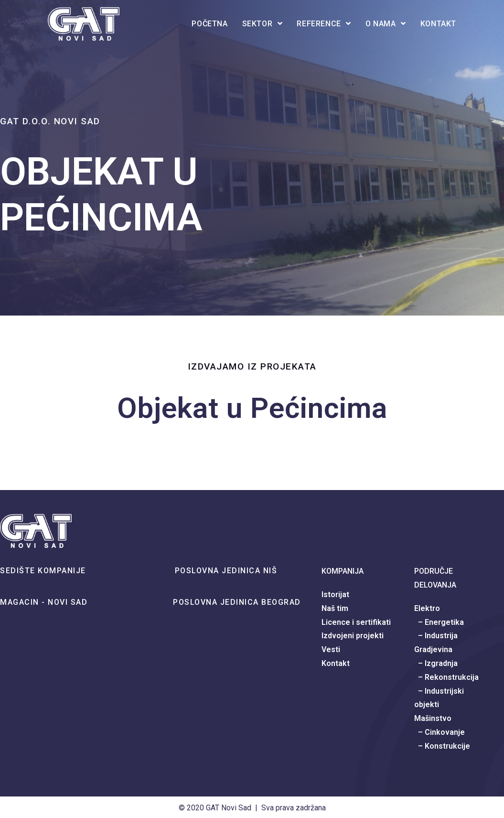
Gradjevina (433, 649)
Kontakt (336, 663)
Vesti (331, 649)
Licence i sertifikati (356, 622)
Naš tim (335, 608)
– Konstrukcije (442, 746)
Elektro (427, 608)
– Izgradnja (436, 663)
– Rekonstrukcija (446, 677)
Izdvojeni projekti (353, 636)
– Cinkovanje (440, 732)
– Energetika (439, 622)
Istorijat (335, 594)
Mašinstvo (433, 718)
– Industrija (436, 636)
